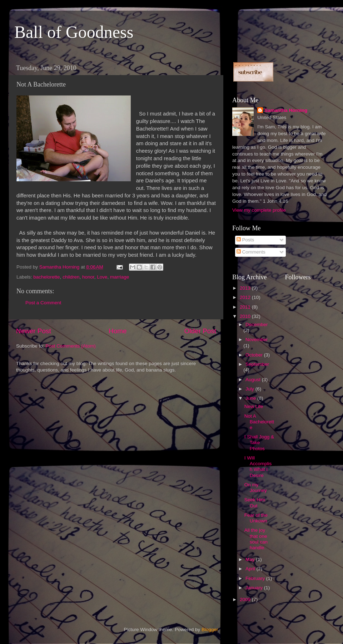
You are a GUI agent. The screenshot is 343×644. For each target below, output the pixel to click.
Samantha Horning (286, 110)
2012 (246, 297)
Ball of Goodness (74, 32)
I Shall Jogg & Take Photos (259, 443)
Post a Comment (43, 303)
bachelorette (46, 277)
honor (88, 277)
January (255, 588)
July (250, 389)
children (71, 277)
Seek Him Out (255, 503)
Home (118, 331)
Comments (251, 252)
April (251, 569)
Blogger (210, 630)
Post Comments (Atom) (71, 346)
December (257, 325)
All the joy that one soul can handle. (256, 539)
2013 (246, 288)
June (251, 398)
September (257, 364)
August (254, 380)
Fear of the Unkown (256, 518)
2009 (246, 599)
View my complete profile (259, 210)
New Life (254, 406)
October (255, 355)
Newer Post (34, 331)
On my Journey (256, 488)
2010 (246, 316)
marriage (120, 277)
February (256, 578)
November (257, 340)
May (251, 559)
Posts (245, 240)
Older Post (200, 331)
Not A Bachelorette (259, 422)
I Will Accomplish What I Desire (258, 467)
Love (102, 277)
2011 (246, 307)
